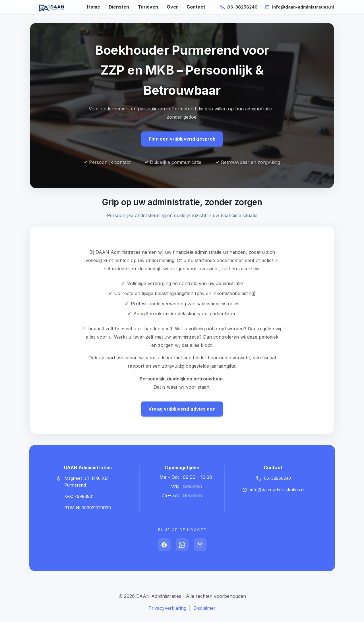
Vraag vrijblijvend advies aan (182, 409)
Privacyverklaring (167, 608)
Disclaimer (204, 608)
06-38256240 (242, 7)
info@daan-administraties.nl (303, 7)
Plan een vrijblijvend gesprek (182, 139)
